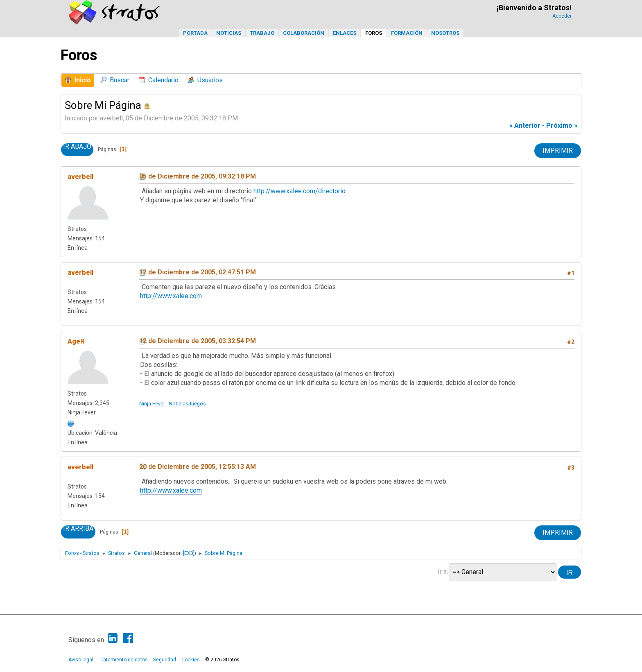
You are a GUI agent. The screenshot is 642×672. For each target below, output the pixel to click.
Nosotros (445, 33)
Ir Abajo (77, 147)
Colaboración (304, 33)
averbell (80, 176)
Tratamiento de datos (123, 660)
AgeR (76, 341)
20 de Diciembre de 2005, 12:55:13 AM (198, 467)
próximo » (562, 126)
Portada (195, 33)
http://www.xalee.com (171, 296)
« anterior (525, 126)
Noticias (229, 33)
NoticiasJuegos (187, 404)
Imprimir (558, 150)
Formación (407, 33)
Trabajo (262, 33)
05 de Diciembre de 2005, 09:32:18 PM (198, 176)
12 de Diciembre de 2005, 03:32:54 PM (198, 341)
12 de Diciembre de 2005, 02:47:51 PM (198, 272)
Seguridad (165, 660)
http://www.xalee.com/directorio (300, 191)
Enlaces (345, 33)
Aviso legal (81, 660)
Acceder (562, 16)
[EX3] (189, 553)
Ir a (442, 571)
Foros (374, 33)
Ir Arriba (78, 529)
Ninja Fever (152, 404)
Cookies (191, 660)
